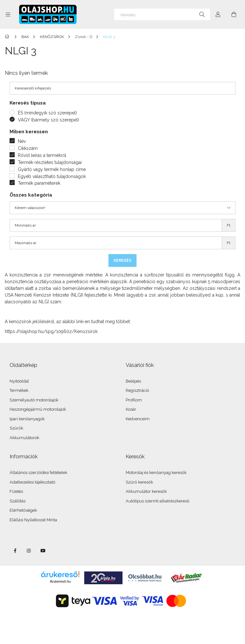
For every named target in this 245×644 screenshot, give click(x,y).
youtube (43, 551)
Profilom (134, 400)
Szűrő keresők (139, 482)
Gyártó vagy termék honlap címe (52, 169)
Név (22, 141)
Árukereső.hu (60, 581)
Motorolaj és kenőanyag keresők (156, 473)
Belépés (133, 381)
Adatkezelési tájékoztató (32, 482)
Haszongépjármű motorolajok (38, 409)
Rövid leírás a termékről (42, 155)
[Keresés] (162, 14)
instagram (29, 551)
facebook (15, 551)
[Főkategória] (8, 37)
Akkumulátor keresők (146, 491)
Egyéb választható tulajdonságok (52, 176)
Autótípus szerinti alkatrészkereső (158, 501)
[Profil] (218, 14)
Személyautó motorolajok (34, 400)
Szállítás (18, 501)
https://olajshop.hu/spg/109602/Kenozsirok (51, 331)
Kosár (131, 409)
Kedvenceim (138, 419)
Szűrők (16, 428)
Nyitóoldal (19, 381)
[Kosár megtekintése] (234, 14)
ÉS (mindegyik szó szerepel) (47, 113)
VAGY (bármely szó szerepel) (48, 120)
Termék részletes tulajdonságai (50, 162)
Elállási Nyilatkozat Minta (33, 520)
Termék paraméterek (39, 183)
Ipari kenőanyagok (27, 419)
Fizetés (16, 491)
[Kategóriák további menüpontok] (8, 14)
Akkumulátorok (24, 438)
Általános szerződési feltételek (38, 473)
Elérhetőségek (23, 510)
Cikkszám (28, 148)
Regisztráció (137, 390)
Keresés (122, 260)
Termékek (19, 390)
